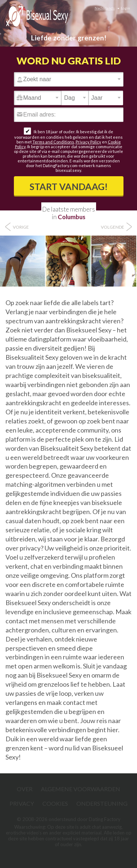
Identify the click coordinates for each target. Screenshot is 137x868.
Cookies (55, 803)
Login (125, 8)
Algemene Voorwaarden (81, 789)
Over (25, 789)
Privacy (22, 803)
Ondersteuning (102, 803)
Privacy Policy (88, 142)
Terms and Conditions (53, 142)
